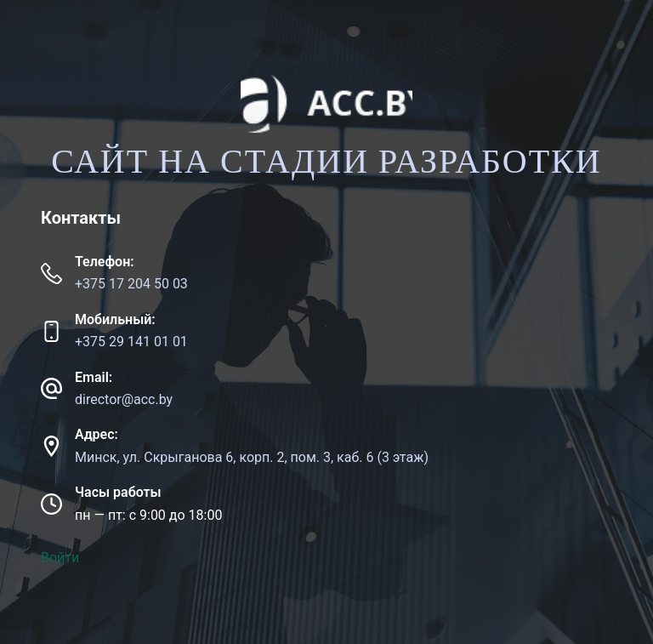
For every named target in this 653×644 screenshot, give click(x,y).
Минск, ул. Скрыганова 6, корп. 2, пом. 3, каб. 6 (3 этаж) (252, 457)
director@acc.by (124, 399)
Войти (60, 558)
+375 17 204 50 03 (131, 284)
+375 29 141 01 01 (131, 342)
